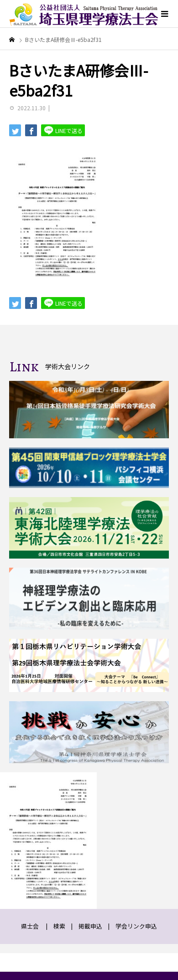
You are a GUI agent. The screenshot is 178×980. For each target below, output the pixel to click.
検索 (59, 926)
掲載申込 (90, 926)
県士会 (30, 926)
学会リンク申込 (136, 926)
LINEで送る (63, 130)
